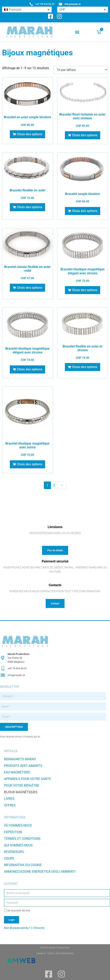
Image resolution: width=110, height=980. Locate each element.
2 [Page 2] (54, 485)
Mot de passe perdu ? (17, 928)
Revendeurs (14, 852)
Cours (9, 858)
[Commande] (81, 70)
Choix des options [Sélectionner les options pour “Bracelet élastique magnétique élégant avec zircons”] (85, 290)
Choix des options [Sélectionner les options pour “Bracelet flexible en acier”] (30, 207)
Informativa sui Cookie (23, 865)
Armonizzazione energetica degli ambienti (40, 872)
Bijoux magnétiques (21, 792)
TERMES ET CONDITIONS (22, 839)
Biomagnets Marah (20, 759)
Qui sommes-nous (18, 845)
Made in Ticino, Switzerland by (55, 953)
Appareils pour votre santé (27, 779)
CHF (62, 9)
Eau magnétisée (17, 772)
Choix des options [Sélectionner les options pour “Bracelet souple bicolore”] (85, 211)
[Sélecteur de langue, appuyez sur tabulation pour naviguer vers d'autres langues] (27, 9)
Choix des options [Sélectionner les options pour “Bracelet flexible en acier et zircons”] (85, 367)
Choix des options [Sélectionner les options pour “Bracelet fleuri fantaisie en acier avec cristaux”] (85, 135)
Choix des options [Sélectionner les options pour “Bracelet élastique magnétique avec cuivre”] (30, 464)
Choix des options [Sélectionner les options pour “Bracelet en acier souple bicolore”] (30, 134)
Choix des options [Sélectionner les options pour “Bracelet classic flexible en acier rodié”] (30, 288)
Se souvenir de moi (17, 910)
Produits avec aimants (23, 766)
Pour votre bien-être (22, 785)
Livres (9, 799)
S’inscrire (39, 928)
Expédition (13, 832)
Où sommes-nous (18, 825)
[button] (77, 32)
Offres (10, 805)
